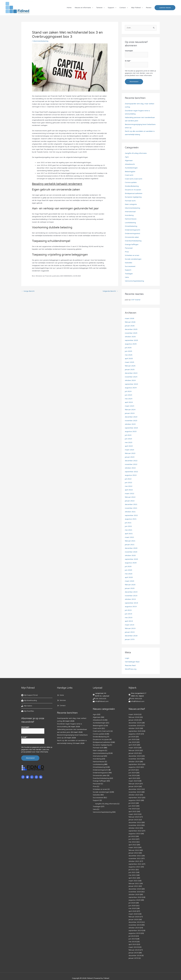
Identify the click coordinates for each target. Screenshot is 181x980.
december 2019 (131, 592)
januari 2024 (130, 413)
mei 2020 (129, 574)
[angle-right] (61, 695)
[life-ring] (30, 695)
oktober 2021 (130, 512)
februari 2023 (130, 453)
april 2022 (129, 490)
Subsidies (129, 263)
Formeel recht (130, 201)
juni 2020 (128, 570)
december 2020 (131, 548)
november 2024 (131, 377)
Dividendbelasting (132, 186)
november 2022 (131, 464)
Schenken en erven (132, 255)
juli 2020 (128, 566)
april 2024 (129, 402)
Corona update (131, 182)
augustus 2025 (131, 344)
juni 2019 (128, 614)
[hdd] (28, 711)
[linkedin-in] (41, 777)
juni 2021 (128, 526)
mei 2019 (129, 618)
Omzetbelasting (131, 226)
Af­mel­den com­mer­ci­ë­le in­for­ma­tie (113, 974)
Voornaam (129, 51)
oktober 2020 (130, 555)
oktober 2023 (130, 424)
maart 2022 (130, 494)
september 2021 (131, 515)
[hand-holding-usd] (27, 706)
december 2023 (131, 417)
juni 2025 (128, 351)
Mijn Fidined (136, 8)
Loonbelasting (130, 223)
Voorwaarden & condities (138, 974)
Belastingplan (130, 172)
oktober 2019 (130, 599)
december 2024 (131, 373)
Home (69, 8)
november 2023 (131, 421)
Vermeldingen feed (132, 662)
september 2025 (131, 340)
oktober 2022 (130, 468)
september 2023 (131, 428)
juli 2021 (128, 523)
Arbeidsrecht (130, 164)
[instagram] (37, 777)
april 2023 (129, 446)
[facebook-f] (23, 777)
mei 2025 (129, 355)
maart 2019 (130, 625)
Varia (127, 277)
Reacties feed (130, 665)
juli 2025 (128, 348)
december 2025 (131, 329)
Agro (127, 157)
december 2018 (131, 636)
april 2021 (129, 534)
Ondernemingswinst (133, 233)
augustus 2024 (131, 388)
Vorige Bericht (28, 291)
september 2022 (131, 472)
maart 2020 (130, 581)
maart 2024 (130, 406)
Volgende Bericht (110, 291)
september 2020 (131, 559)
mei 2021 (129, 530)
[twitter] (28, 777)
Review (149, 8)
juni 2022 (128, 483)
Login (127, 658)
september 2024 (131, 384)
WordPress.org (131, 669)
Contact (123, 8)
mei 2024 (129, 399)
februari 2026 (130, 322)
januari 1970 (130, 639)
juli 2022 (128, 479)
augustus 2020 (131, 563)
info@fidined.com (102, 701)
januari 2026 (130, 326)
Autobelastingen (131, 168)
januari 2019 (130, 632)
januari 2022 (130, 501)
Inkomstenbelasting (41, 41)
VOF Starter (136, 300)
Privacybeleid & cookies (43, 974)
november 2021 (131, 508)
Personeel (129, 248)
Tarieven (99, 8)
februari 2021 (130, 541)
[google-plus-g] (32, 777)
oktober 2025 (130, 337)
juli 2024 (128, 391)
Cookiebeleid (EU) (61, 974)
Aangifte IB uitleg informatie (136, 153)
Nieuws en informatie (83, 8)
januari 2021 (130, 545)
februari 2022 (130, 497)
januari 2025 (130, 370)
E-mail (128, 61)
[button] (165, 8)
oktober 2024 (130, 380)
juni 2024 (128, 395)
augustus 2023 (131, 431)
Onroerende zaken (132, 237)
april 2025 (129, 359)
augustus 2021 (131, 519)
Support (111, 8)
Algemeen (129, 161)
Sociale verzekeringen (133, 259)
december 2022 (131, 461)
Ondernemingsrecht (133, 230)
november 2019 (131, 596)
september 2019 (131, 603)
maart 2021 (130, 537)
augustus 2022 (131, 475)
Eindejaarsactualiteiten (134, 193)
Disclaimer (74, 974)
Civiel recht (129, 175)
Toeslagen (129, 274)
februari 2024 (130, 410)
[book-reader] (30, 701)
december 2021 (131, 504)
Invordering (129, 215)
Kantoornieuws (131, 219)
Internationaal (130, 212)
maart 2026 (130, 318)
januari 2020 (130, 588)
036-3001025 (101, 699)
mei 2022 (129, 486)
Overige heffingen (132, 244)
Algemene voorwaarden (89, 974)
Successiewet (130, 266)
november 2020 (131, 552)
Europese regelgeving (133, 197)
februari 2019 (130, 628)
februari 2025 (130, 366)
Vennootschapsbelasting (134, 281)
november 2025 (131, 333)
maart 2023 (130, 450)
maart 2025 (130, 362)
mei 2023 (129, 442)
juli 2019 (128, 610)
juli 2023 (128, 435)
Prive (127, 252)
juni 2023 (128, 439)
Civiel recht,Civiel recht (134, 179)
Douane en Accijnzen (133, 190)
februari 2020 (130, 585)
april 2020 (129, 577)
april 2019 (129, 621)
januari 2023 (130, 457)
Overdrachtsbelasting (133, 241)
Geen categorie (131, 204)
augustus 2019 (131, 607)
